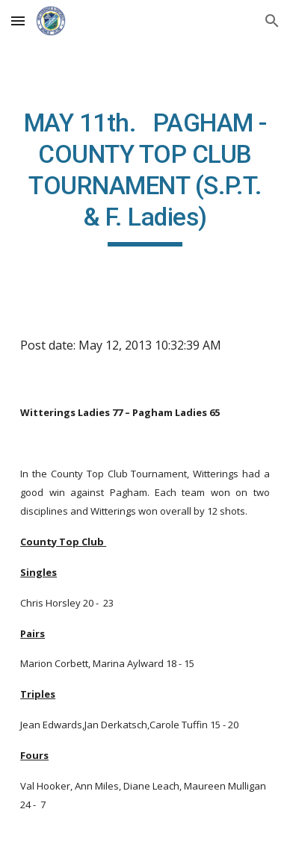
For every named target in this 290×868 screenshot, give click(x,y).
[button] (18, 21)
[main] (145, 177)
